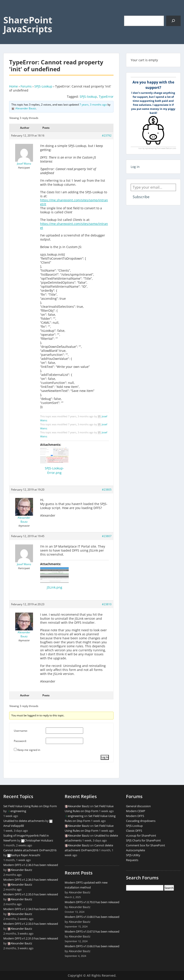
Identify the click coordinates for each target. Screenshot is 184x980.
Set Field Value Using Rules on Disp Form (30, 806)
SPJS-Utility (133, 855)
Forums (26, 86)
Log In (105, 757)
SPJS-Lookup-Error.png (54, 470)
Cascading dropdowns (141, 821)
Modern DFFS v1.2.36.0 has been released (31, 865)
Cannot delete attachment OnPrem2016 (30, 850)
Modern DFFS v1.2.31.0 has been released (31, 938)
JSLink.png (55, 587)
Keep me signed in (29, 750)
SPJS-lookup (88, 97)
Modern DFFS (135, 816)
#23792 (107, 135)
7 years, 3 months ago (93, 105)
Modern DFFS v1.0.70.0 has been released (92, 902)
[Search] (173, 21)
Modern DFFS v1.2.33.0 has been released (31, 924)
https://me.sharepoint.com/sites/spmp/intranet (74, 226)
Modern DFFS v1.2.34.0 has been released (31, 909)
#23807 (107, 536)
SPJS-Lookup (43, 86)
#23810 (107, 604)
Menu (8, 12)
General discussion (138, 806)
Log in (135, 167)
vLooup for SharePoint (141, 835)
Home (13, 86)
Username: (21, 731)
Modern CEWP (136, 811)
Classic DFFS (134, 831)
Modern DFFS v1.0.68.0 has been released (92, 917)
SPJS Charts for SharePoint (143, 840)
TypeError (106, 97)
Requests (132, 860)
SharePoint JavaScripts (28, 24)
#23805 (107, 490)
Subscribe (141, 197)
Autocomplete (135, 850)
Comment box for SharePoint (146, 845)
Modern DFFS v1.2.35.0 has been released (31, 894)
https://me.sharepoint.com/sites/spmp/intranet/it (74, 202)
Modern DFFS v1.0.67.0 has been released (92, 931)
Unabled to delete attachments (24, 821)
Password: (20, 741)
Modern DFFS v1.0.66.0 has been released (92, 946)
